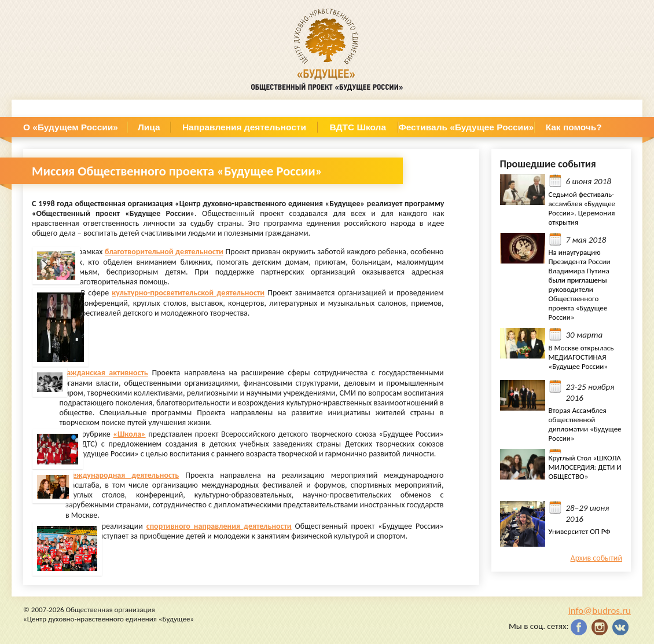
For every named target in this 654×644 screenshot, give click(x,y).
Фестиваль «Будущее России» (466, 127)
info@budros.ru (600, 611)
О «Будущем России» (71, 127)
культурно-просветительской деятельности (188, 293)
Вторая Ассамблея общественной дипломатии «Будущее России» (585, 424)
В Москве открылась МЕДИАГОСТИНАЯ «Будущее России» (581, 357)
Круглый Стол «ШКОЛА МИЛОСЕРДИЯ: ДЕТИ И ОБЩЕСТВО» (585, 467)
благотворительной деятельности (164, 252)
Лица (149, 127)
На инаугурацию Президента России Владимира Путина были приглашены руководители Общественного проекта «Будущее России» (580, 285)
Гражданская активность (103, 373)
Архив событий (596, 558)
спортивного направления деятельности (219, 526)
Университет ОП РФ (580, 531)
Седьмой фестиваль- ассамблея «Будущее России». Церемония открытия (582, 208)
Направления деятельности (244, 127)
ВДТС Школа (358, 127)
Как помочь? (574, 127)
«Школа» (130, 434)
